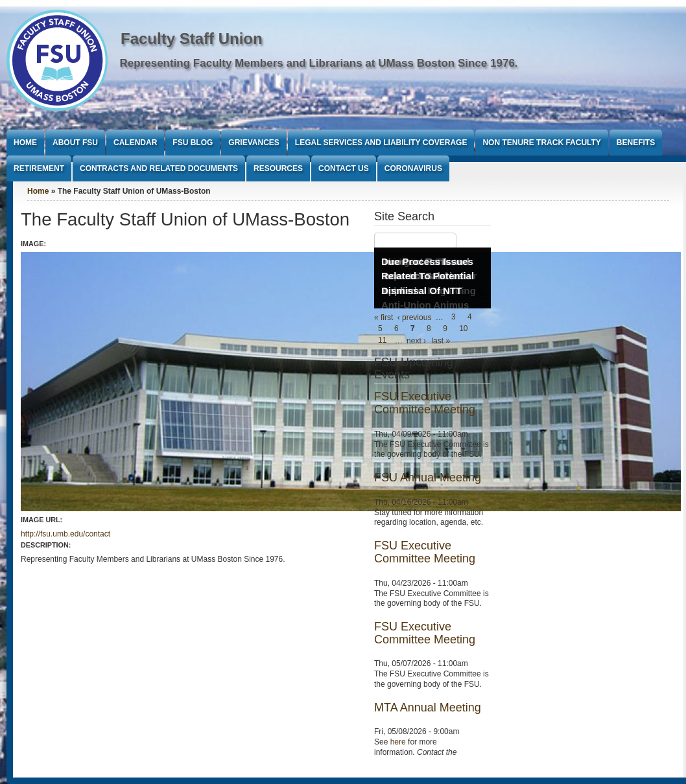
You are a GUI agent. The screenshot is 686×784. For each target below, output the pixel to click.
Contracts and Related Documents (159, 168)
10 (463, 329)
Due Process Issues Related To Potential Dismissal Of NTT (428, 276)
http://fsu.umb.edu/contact (65, 534)
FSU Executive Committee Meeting (425, 403)
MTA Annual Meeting (428, 708)
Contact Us (344, 168)
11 (382, 341)
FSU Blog (193, 143)
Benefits (636, 143)
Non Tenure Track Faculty (541, 143)
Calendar (135, 143)
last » (441, 341)
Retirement (39, 168)
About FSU (75, 143)
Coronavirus (413, 168)
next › (416, 341)
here (398, 742)
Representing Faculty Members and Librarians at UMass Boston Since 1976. (319, 63)
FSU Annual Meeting (428, 478)
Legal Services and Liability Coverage (381, 143)
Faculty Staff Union (192, 39)
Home (25, 143)
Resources (278, 168)
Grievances (254, 143)
